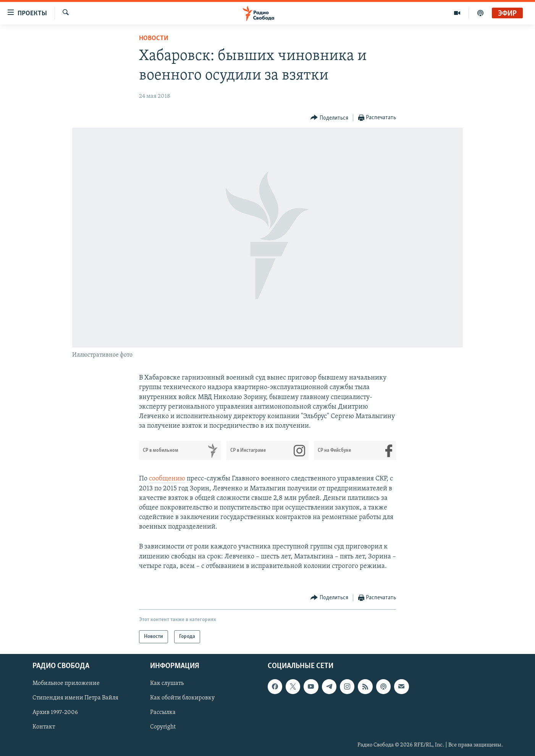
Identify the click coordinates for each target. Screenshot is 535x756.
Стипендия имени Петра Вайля (75, 698)
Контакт (44, 727)
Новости (154, 38)
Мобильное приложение (66, 684)
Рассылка (163, 713)
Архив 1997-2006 (55, 713)
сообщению (167, 479)
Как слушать (167, 684)
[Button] (329, 118)
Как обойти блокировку (182, 698)
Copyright (163, 727)
